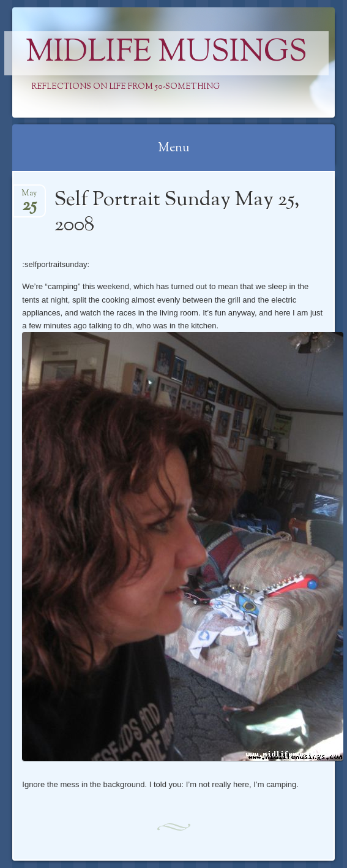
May (29, 197)
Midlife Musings (166, 53)
